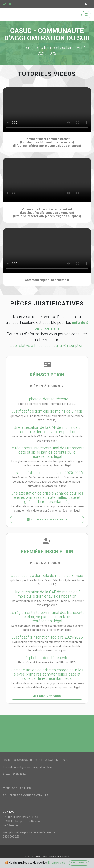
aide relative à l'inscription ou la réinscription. (47, 346)
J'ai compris (79, 863)
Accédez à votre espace (47, 520)
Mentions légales (17, 788)
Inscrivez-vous (47, 696)
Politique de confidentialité (26, 795)
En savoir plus (57, 863)
